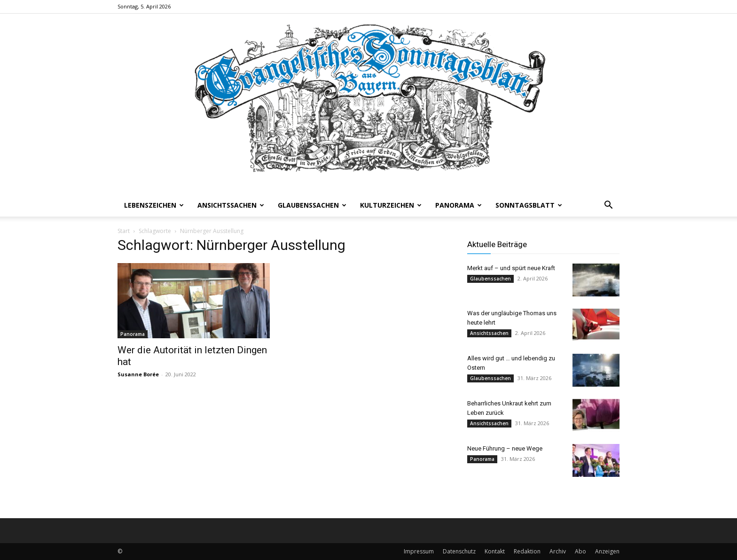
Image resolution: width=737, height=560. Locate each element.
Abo (580, 551)
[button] (608, 206)
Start (124, 231)
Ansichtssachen (231, 205)
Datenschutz (459, 551)
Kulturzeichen (391, 205)
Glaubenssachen (312, 205)
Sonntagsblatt (529, 205)
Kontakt (495, 551)
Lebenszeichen (154, 205)
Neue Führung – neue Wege (505, 448)
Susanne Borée (138, 374)
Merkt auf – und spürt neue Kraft (511, 268)
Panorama (459, 205)
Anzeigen (607, 551)
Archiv (558, 551)
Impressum (419, 551)
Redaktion (527, 551)
